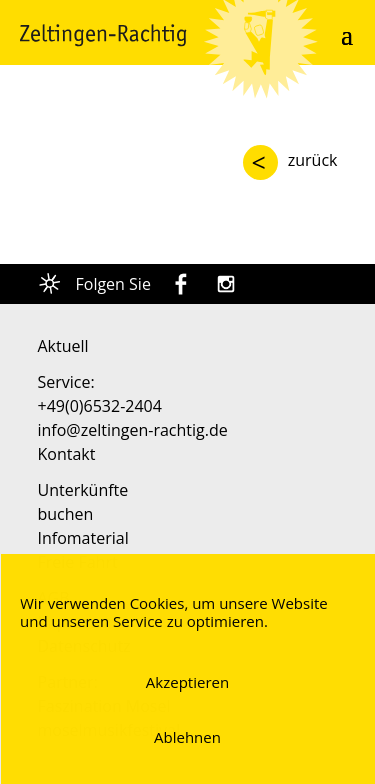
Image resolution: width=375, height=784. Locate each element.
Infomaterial (83, 538)
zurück (313, 160)
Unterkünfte (83, 490)
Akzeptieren (187, 682)
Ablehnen (187, 737)
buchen (66, 514)
